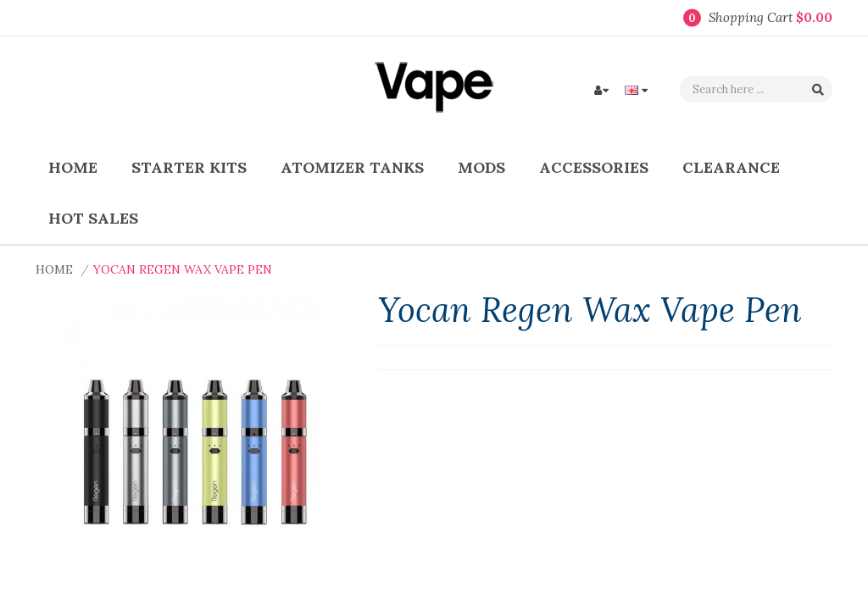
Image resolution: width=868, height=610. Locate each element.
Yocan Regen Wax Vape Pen (183, 269)
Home (54, 269)
